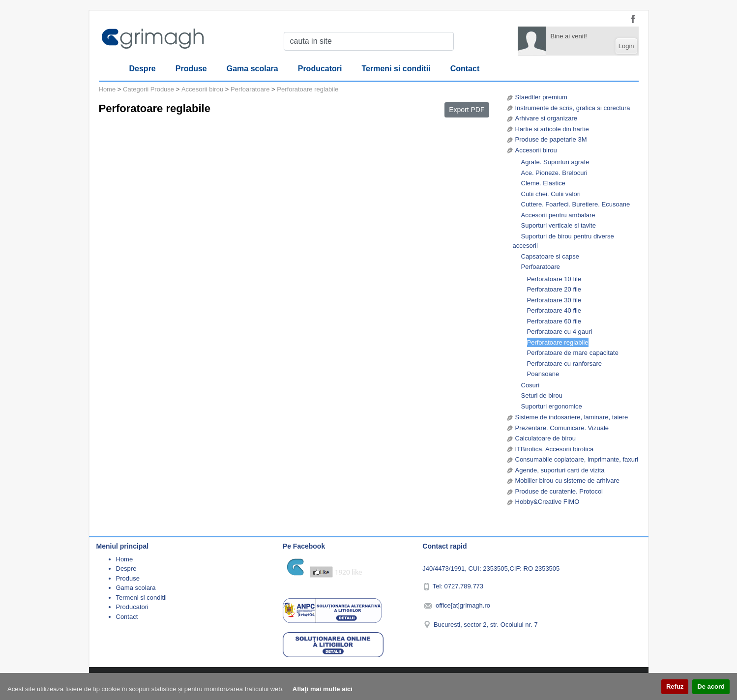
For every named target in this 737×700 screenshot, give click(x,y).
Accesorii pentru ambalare (558, 215)
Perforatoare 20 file (554, 289)
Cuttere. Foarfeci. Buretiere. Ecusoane (576, 204)
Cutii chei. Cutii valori (551, 194)
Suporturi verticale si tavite (559, 225)
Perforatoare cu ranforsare (564, 364)
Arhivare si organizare (546, 118)
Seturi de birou (542, 395)
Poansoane (543, 374)
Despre (143, 69)
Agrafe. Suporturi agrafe (555, 162)
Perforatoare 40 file (554, 310)
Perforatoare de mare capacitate (573, 353)
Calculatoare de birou (546, 438)
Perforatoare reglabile (558, 342)
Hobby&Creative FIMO (547, 502)
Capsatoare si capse (550, 256)
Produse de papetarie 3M (551, 139)
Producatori (320, 69)
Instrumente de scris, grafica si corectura (573, 108)
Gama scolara (252, 69)
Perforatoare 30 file (554, 300)
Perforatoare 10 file (554, 279)
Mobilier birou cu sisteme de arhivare (567, 481)
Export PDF (467, 110)
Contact (465, 69)
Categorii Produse (148, 89)
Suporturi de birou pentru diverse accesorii (563, 241)
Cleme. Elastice (543, 183)
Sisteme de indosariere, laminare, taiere (572, 417)
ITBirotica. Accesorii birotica (555, 449)
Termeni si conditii (396, 69)
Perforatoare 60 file (554, 321)
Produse (191, 69)
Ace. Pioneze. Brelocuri (554, 173)
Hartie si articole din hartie (552, 129)
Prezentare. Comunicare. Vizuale (562, 428)
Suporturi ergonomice (552, 406)
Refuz (675, 686)
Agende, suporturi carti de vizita (560, 470)
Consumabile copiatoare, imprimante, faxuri (577, 459)
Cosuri (531, 385)
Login (626, 46)
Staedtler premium (541, 97)
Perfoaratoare (541, 267)
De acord (711, 686)
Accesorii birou (536, 150)
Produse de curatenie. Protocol (559, 491)
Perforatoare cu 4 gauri (560, 332)
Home (107, 89)
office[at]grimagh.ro (463, 605)
